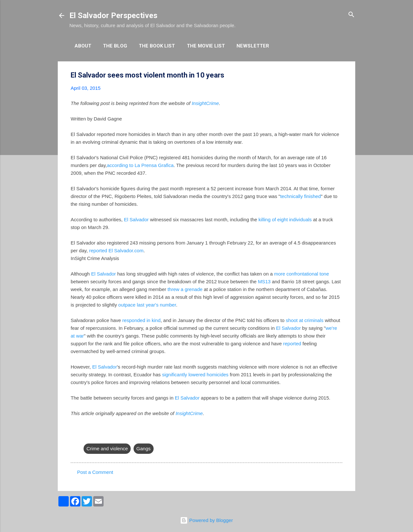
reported (292, 344)
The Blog (115, 46)
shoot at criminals (305, 320)
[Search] (351, 15)
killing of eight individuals (285, 219)
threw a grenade (185, 289)
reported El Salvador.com (116, 250)
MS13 (264, 282)
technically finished (300, 196)
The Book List (157, 46)
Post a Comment (95, 472)
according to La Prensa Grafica (140, 165)
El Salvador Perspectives (113, 16)
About (83, 46)
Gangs (144, 449)
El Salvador (136, 219)
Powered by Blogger (206, 520)
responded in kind (141, 320)
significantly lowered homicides (195, 375)
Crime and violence (107, 449)
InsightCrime (205, 103)
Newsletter (253, 46)
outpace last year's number (147, 305)
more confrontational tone (301, 274)
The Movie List (206, 46)
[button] (338, 75)
